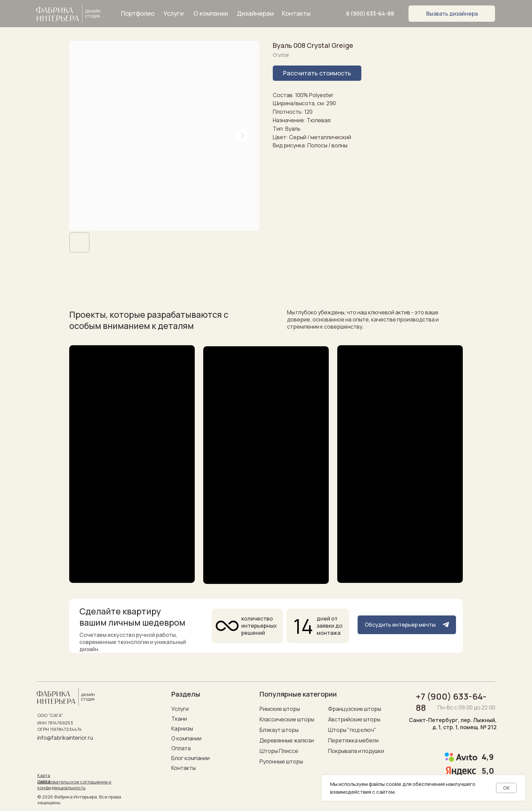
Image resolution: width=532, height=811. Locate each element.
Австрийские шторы (354, 719)
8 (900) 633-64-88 (370, 14)
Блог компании (191, 758)
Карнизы (182, 729)
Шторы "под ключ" (352, 730)
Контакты (184, 768)
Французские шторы (355, 709)
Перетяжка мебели (353, 740)
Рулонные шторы (281, 761)
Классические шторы (287, 719)
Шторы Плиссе (279, 751)
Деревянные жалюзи (287, 740)
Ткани (179, 719)
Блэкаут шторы (279, 730)
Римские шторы (280, 709)
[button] (452, 14)
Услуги (180, 709)
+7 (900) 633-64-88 (451, 702)
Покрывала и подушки (356, 751)
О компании (186, 738)
